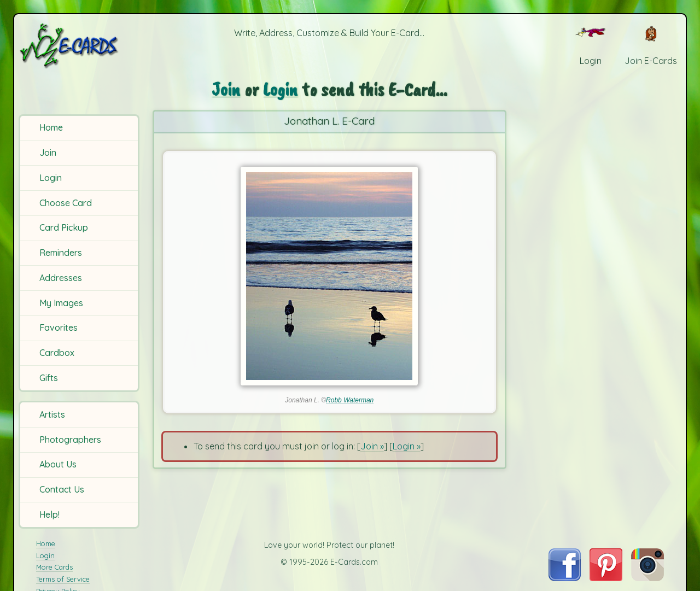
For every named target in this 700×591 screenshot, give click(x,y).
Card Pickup (64, 227)
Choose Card (66, 203)
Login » (407, 446)
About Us (58, 464)
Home (51, 127)
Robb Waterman (350, 400)
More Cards (54, 567)
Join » (372, 446)
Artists (52, 414)
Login (51, 178)
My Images (61, 303)
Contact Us (62, 489)
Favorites (59, 327)
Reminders (61, 253)
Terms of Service (63, 579)
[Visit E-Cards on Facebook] (565, 578)
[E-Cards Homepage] (81, 46)
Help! (49, 514)
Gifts (49, 378)
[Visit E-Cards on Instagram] (647, 578)
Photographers (70, 440)
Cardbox (57, 353)
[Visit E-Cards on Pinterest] (606, 578)
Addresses (61, 278)
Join (48, 153)
